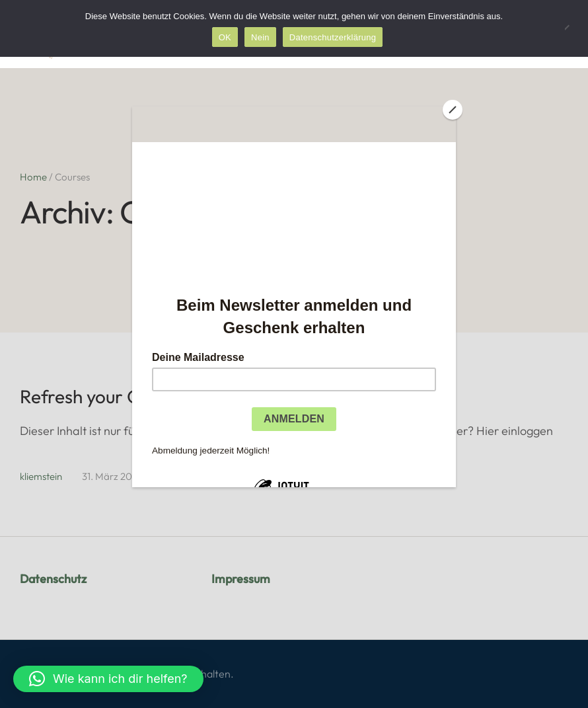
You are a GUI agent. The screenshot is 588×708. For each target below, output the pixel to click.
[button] (108, 679)
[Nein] (571, 28)
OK (225, 37)
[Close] (453, 110)
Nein (260, 37)
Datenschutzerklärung (333, 37)
